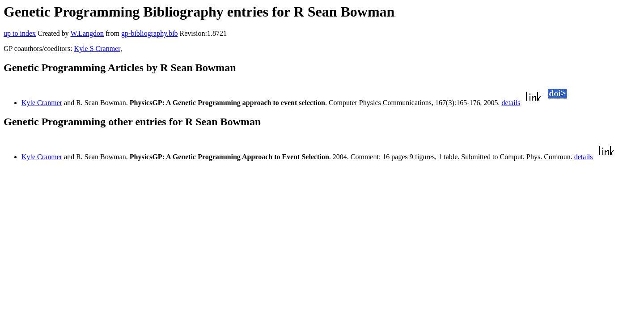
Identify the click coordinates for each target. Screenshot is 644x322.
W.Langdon (87, 33)
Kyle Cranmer (42, 103)
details (511, 103)
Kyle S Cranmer (97, 49)
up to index (20, 33)
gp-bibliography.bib (150, 33)
